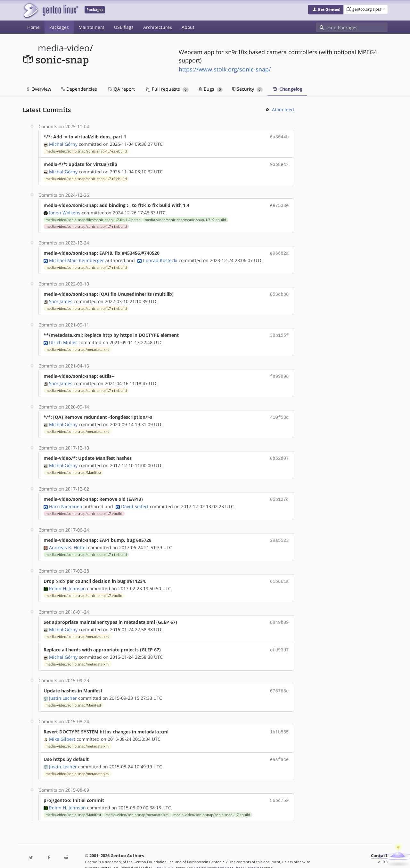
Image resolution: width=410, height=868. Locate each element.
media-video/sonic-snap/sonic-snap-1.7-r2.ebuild (86, 151)
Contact (379, 844)
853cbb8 (279, 291)
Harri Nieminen (66, 500)
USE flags (124, 27)
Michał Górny (63, 143)
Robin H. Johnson (67, 581)
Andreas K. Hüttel (68, 540)
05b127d (279, 493)
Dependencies (79, 89)
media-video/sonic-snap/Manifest (73, 467)
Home (33, 27)
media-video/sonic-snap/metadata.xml (78, 346)
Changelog (287, 89)
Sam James (61, 298)
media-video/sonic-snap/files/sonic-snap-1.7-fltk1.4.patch (93, 218)
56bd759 (279, 789)
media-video (64, 48)
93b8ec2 (279, 164)
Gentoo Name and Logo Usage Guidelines (228, 856)
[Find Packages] (357, 27)
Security (247, 89)
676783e (279, 682)
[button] (326, 10)
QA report (121, 89)
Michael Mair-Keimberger (77, 258)
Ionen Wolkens (65, 211)
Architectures (158, 27)
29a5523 (279, 534)
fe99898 (279, 372)
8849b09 (279, 614)
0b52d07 (279, 453)
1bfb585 (279, 722)
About (188, 27)
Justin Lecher (63, 688)
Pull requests (167, 89)
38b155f (279, 332)
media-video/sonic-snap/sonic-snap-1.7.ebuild (84, 507)
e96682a (279, 251)
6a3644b (279, 137)
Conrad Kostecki (160, 258)
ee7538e (279, 204)
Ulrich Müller (63, 339)
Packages (59, 27)
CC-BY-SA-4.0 (162, 856)
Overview (39, 89)
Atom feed (279, 109)
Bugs (211, 89)
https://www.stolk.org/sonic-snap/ (225, 69)
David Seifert (135, 500)
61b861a (279, 574)
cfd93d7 (279, 641)
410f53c (279, 413)
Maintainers (91, 27)
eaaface (279, 749)
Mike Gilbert (62, 729)
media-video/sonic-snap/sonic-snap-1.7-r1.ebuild (86, 225)
